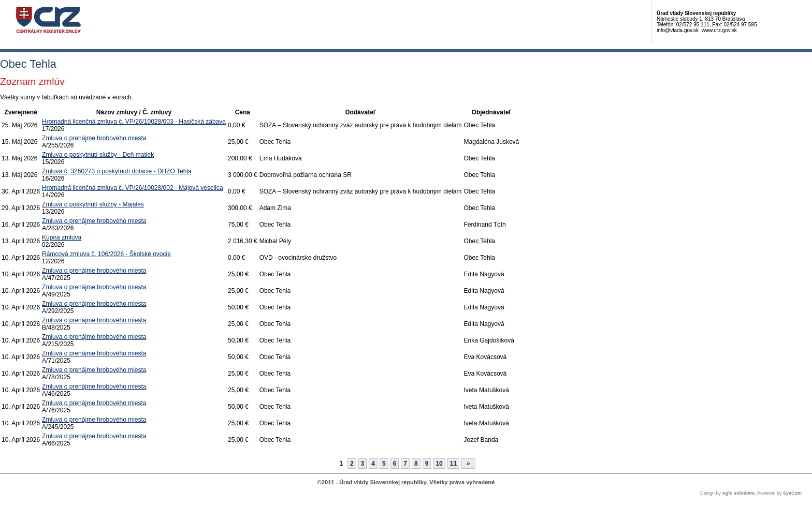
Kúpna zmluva (62, 237)
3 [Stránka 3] (363, 464)
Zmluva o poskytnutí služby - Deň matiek (98, 155)
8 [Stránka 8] (416, 464)
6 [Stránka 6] (395, 464)
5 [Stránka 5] (384, 464)
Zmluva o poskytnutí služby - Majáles (93, 204)
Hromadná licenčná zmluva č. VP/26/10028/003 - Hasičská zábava (134, 122)
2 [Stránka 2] (352, 464)
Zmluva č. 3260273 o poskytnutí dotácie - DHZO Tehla (117, 171)
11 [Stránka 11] (453, 464)
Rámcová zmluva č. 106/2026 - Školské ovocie (106, 254)
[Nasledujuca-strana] (468, 464)
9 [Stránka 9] (427, 464)
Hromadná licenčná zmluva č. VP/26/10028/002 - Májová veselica (133, 188)
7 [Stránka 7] (405, 464)
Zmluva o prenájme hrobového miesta (94, 138)
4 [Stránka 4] (373, 464)
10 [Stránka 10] (439, 464)
